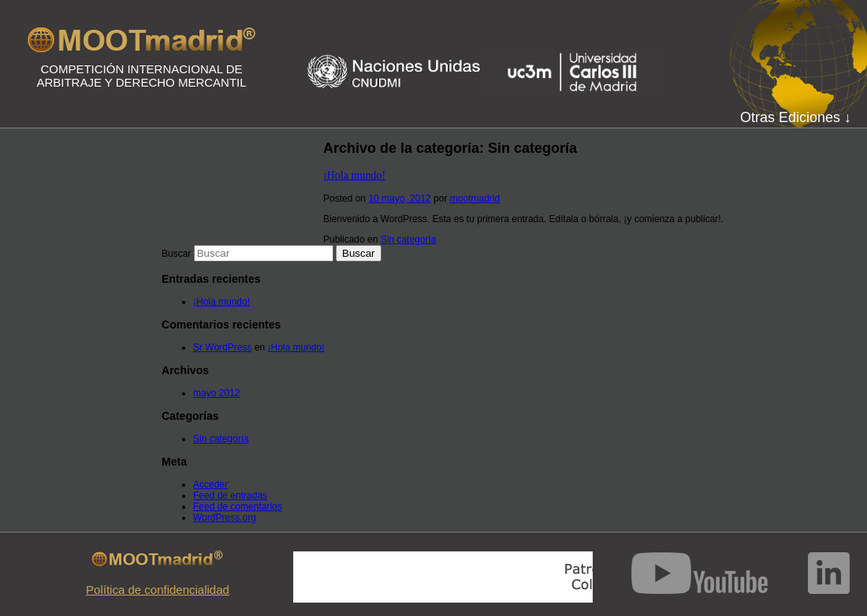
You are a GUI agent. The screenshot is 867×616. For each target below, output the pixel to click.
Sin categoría (409, 239)
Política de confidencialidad (158, 590)
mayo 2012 (216, 393)
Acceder (210, 484)
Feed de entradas (230, 495)
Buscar (176, 254)
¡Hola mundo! (354, 175)
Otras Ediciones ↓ (796, 117)
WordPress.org (225, 518)
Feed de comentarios (238, 507)
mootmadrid (475, 199)
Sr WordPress (222, 347)
